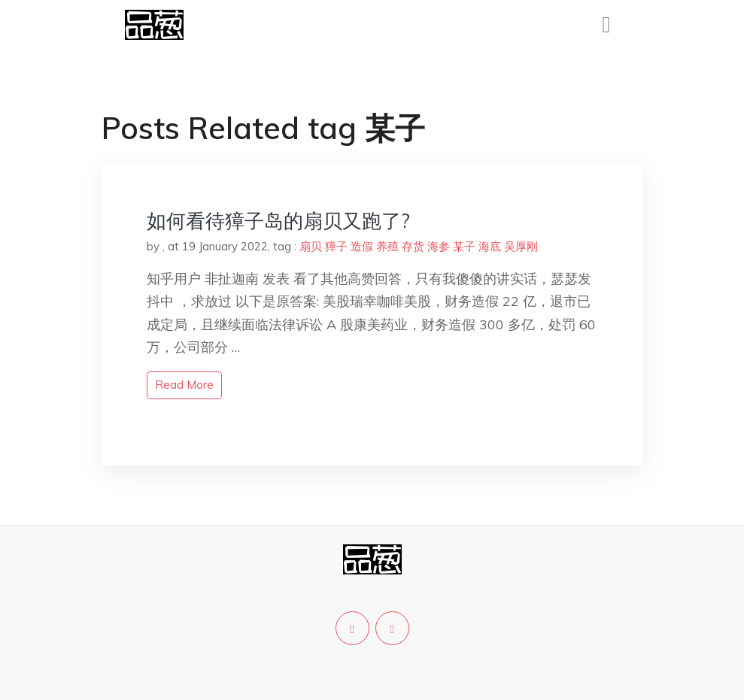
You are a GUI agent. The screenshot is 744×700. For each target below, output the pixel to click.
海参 (439, 246)
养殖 (387, 246)
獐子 (336, 246)
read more (184, 385)
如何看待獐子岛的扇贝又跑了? (278, 221)
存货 (413, 246)
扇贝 (311, 246)
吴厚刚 (521, 246)
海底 (490, 246)
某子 (464, 246)
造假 (362, 246)
